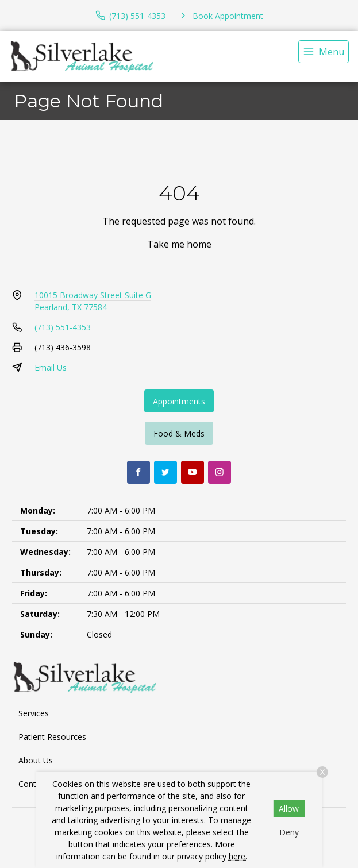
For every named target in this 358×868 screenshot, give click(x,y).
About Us (36, 760)
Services (34, 713)
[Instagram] (220, 472)
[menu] (324, 52)
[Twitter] (165, 472)
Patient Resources (52, 737)
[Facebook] (138, 472)
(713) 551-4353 (63, 327)
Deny (289, 832)
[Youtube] (193, 472)
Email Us (51, 367)
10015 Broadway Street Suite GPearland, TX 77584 (93, 301)
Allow (289, 809)
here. (238, 856)
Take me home (179, 244)
